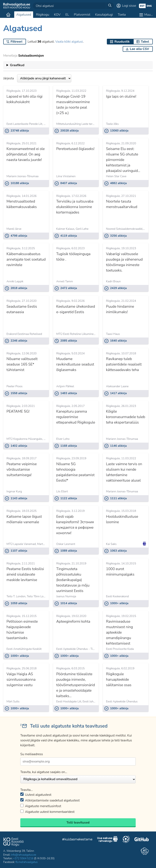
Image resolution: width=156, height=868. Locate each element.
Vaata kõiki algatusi (69, 42)
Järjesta (37, 78)
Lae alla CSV (139, 49)
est (142, 6)
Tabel (145, 42)
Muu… (148, 15)
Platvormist (82, 15)
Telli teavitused (78, 823)
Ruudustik (122, 42)
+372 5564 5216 (23, 858)
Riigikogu (43, 15)
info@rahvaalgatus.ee (24, 855)
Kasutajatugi (104, 15)
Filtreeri (16, 42)
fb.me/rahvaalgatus (27, 862)
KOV (57, 15)
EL (67, 15)
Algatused (24, 15)
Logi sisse (129, 6)
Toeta (122, 15)
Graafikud (17, 65)
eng (149, 6)
